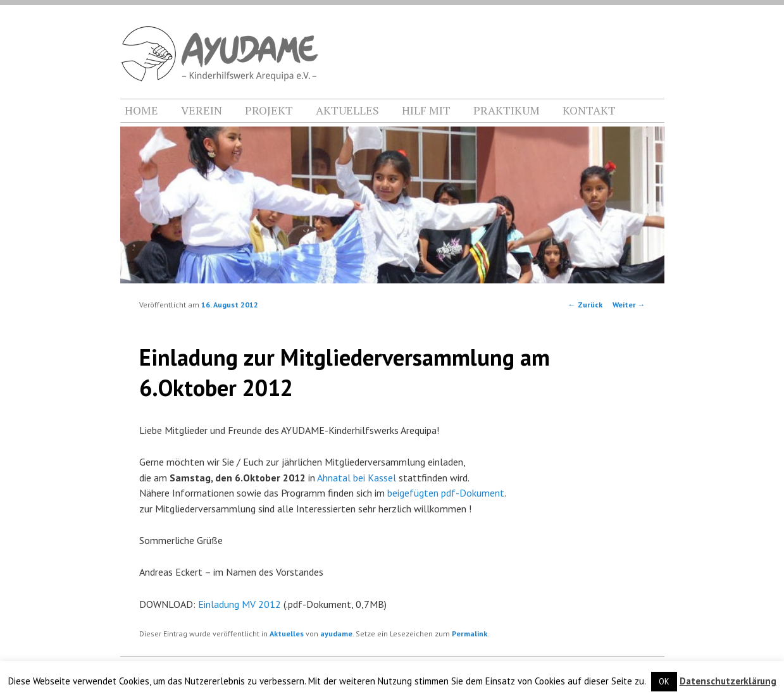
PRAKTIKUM (507, 110)
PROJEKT (269, 110)
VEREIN (202, 110)
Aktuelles (287, 634)
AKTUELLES (347, 110)
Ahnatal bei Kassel (357, 478)
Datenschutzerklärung (728, 681)
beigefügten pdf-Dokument (446, 493)
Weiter (629, 305)
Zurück (585, 305)
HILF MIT (426, 110)
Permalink (470, 634)
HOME (141, 110)
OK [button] (664, 682)
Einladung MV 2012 (240, 604)
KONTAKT (589, 110)
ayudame (336, 634)
